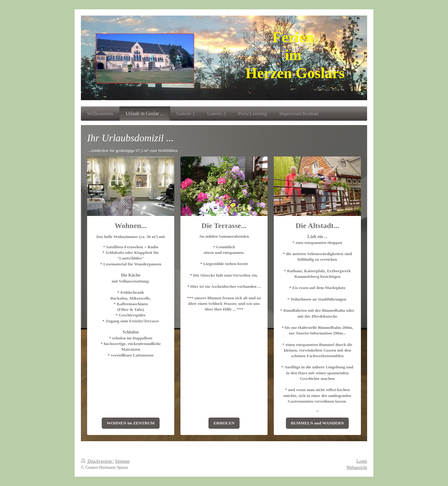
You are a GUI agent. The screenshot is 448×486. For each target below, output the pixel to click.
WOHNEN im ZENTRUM (131, 423)
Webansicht (357, 467)
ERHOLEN (224, 423)
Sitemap (122, 461)
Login (362, 461)
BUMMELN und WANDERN (317, 423)
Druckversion (97, 461)
